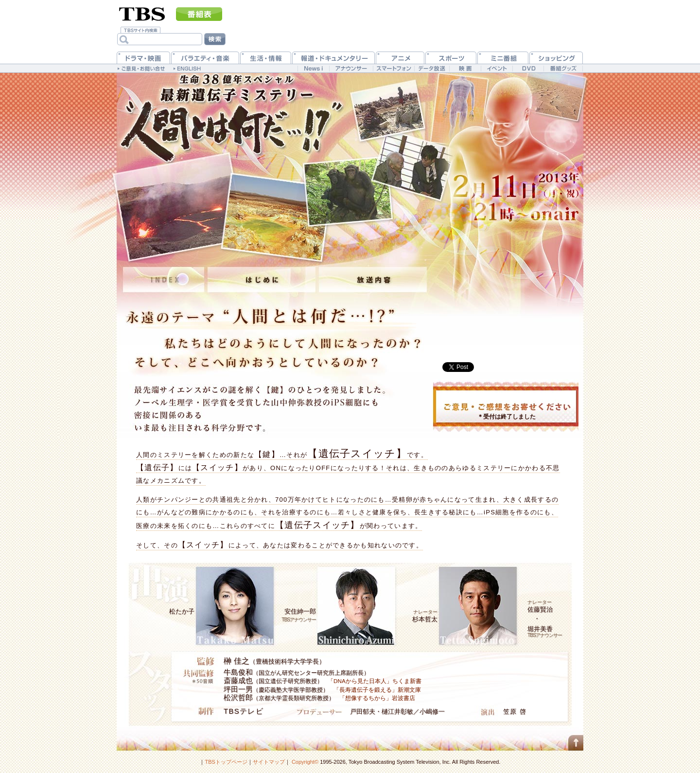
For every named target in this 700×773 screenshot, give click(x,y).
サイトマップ (269, 762)
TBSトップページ (226, 762)
